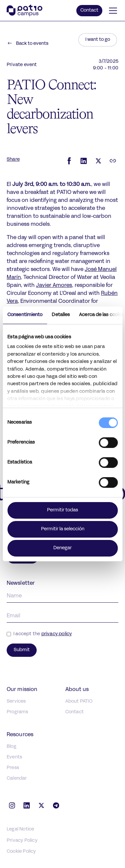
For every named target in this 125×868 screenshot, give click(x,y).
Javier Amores (54, 286)
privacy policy (57, 634)
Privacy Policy (22, 841)
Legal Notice (20, 829)
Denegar (62, 548)
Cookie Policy (21, 852)
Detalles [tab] (61, 315)
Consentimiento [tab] (25, 315)
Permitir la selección (63, 529)
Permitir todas (62, 510)
